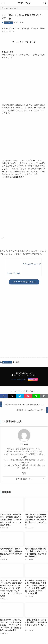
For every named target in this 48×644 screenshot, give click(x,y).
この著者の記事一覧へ (24, 479)
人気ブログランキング (32, 264)
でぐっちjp (24, 3)
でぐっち (24, 444)
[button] (12, 396)
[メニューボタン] (3, 3)
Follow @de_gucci (18, 379)
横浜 (17, 362)
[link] (24, 473)
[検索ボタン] (45, 3)
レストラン (8, 23)
